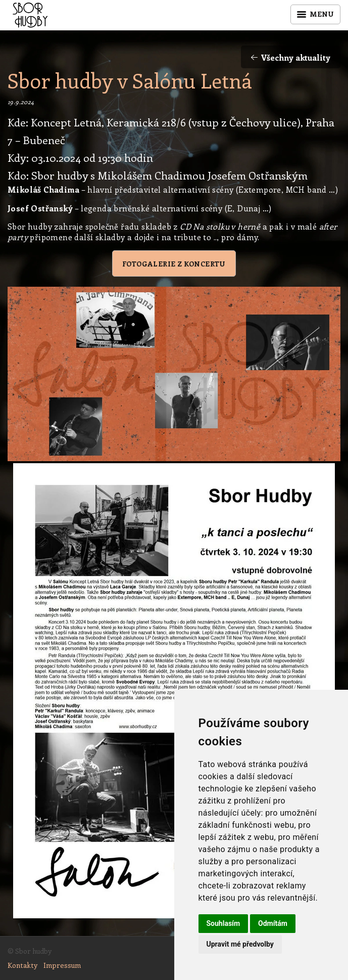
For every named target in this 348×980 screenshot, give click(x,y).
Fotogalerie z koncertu (174, 264)
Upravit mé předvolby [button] (240, 944)
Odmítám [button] (273, 923)
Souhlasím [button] (223, 923)
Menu (315, 14)
